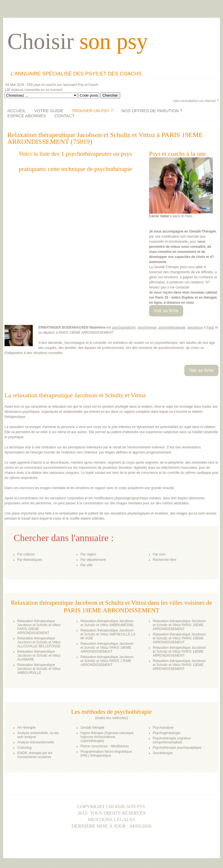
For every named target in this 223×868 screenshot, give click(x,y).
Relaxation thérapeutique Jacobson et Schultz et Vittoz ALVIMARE (39, 656)
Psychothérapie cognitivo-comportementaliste (172, 740)
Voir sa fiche (166, 311)
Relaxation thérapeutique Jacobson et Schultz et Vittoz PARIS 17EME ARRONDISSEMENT (107, 661)
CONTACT (64, 116)
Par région (88, 554)
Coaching (24, 748)
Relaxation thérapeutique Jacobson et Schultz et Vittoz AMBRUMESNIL (107, 623)
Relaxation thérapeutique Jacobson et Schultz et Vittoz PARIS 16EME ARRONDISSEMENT (179, 625)
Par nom (159, 554)
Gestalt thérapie (92, 728)
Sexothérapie (163, 753)
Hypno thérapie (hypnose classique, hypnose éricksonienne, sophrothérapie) (107, 737)
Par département (93, 560)
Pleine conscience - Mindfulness (105, 746)
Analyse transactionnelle (36, 742)
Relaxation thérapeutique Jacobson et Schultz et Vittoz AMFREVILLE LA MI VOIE (108, 634)
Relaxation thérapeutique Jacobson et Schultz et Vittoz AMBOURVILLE (39, 669)
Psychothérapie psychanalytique (177, 748)
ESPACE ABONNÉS (27, 116)
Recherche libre (165, 560)
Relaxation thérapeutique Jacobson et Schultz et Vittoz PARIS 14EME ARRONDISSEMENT (179, 652)
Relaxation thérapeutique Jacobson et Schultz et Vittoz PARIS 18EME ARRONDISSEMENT (107, 648)
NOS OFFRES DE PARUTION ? (152, 111)
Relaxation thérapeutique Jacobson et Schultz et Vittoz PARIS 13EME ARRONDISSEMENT (179, 665)
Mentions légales (111, 820)
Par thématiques (29, 560)
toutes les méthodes (111, 718)
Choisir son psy (126, 807)
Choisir (78, 41)
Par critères (26, 554)
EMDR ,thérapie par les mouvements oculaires (35, 755)
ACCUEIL (17, 111)
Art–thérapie (26, 728)
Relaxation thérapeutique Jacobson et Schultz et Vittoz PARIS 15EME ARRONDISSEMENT (179, 638)
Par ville (87, 565)
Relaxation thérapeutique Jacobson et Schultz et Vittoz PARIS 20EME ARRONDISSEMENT (39, 627)
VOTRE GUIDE (49, 111)
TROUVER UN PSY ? (92, 111)
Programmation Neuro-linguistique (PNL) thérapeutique (106, 754)
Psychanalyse (163, 728)
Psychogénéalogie (167, 733)
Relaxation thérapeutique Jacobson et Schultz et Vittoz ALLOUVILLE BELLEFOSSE (39, 642)
